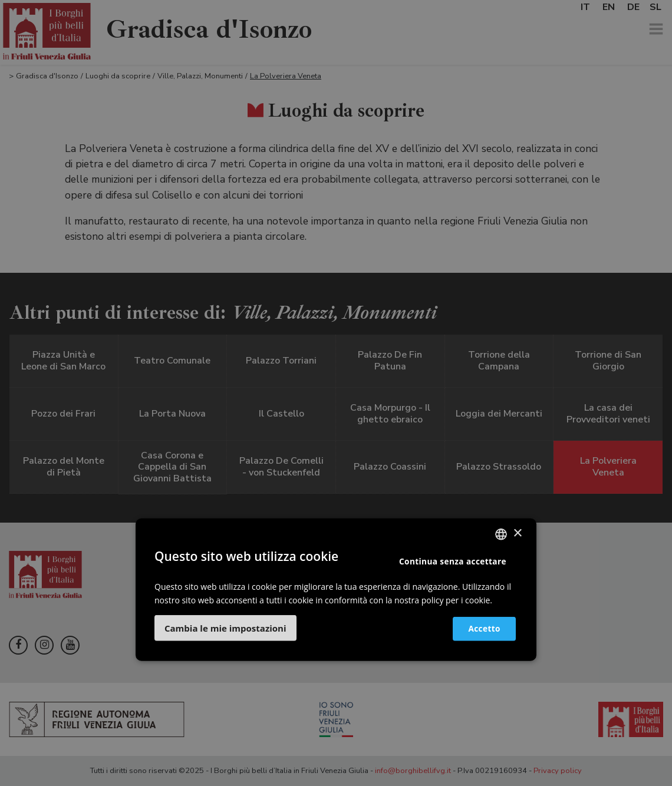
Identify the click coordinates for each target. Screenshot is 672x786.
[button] (225, 628)
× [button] (517, 534)
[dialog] (336, 393)
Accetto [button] (479, 628)
